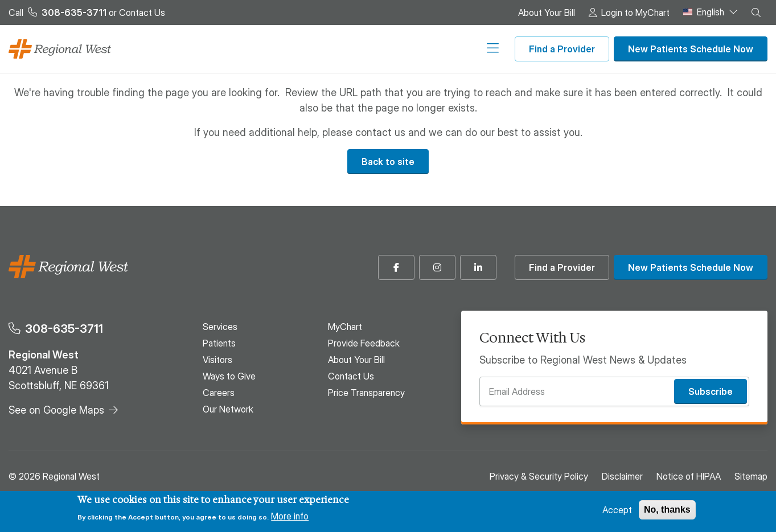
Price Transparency (366, 393)
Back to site (388, 162)
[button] (756, 13)
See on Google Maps (56, 410)
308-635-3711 (64, 329)
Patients (270, 49)
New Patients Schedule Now (691, 49)
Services (225, 49)
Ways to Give (366, 49)
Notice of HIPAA (689, 476)
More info (290, 516)
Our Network (473, 49)
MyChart (345, 327)
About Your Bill (547, 13)
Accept (617, 510)
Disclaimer (622, 476)
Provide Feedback (364, 343)
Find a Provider (562, 49)
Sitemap (751, 476)
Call (58, 13)
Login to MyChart (635, 13)
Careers (420, 49)
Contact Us (142, 13)
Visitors (313, 49)
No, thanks (667, 510)
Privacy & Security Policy (539, 476)
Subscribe (711, 391)
